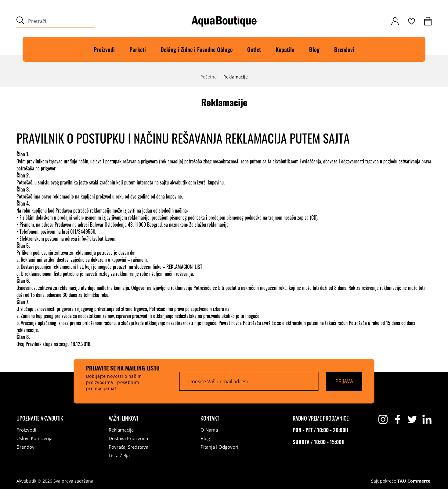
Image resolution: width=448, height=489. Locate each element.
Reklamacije (121, 430)
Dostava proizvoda (128, 438)
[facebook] (398, 419)
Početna (209, 77)
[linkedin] (427, 419)
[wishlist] (412, 21)
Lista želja (119, 455)
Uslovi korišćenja (34, 438)
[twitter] (412, 419)
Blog (314, 49)
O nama (209, 430)
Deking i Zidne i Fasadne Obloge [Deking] (197, 49)
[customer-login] (395, 21)
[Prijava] (344, 381)
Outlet (254, 49)
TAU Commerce (414, 481)
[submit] (20, 21)
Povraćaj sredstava (128, 447)
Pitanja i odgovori (219, 447)
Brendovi (344, 49)
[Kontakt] (210, 418)
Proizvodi (104, 49)
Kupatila (285, 49)
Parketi (138, 49)
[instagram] (383, 419)
